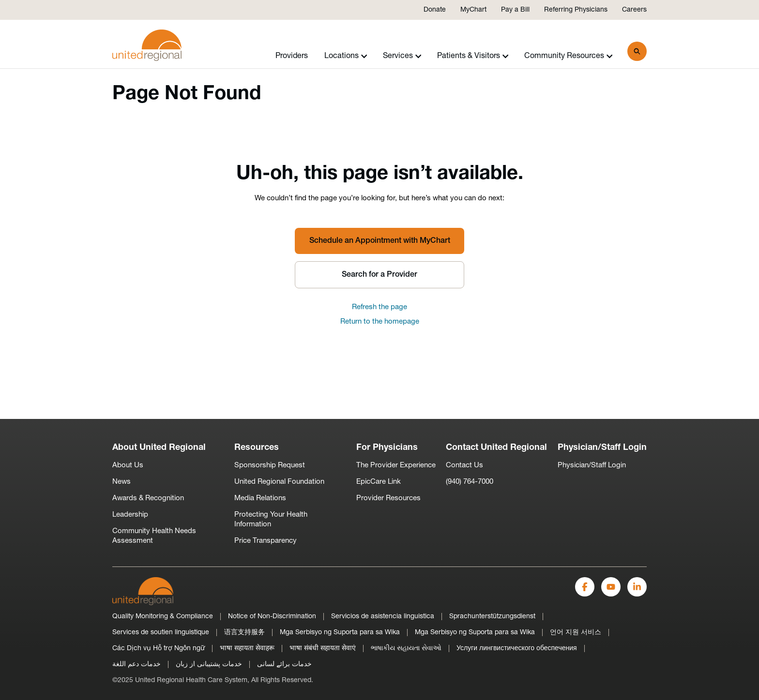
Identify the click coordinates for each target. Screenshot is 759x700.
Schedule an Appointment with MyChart (380, 241)
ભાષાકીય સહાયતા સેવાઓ (406, 648)
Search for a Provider (379, 275)
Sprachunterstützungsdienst (492, 617)
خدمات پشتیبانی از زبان (209, 664)
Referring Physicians (576, 10)
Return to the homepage (380, 322)
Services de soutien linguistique (161, 633)
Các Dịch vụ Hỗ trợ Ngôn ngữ (159, 648)
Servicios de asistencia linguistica (383, 617)
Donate (435, 10)
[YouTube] (611, 587)
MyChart (473, 10)
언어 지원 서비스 (576, 633)
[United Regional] (143, 591)
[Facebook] (585, 587)
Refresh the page (379, 307)
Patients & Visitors (473, 56)
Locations (346, 56)
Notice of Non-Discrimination (272, 617)
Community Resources (569, 56)
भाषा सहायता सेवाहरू (247, 648)
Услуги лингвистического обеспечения (517, 648)
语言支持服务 (244, 633)
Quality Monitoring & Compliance (163, 617)
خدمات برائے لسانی (284, 664)
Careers (634, 10)
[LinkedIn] (637, 587)
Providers (292, 56)
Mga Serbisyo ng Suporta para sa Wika (340, 633)
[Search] (637, 51)
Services (402, 56)
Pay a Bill (515, 10)
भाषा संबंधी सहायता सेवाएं (323, 648)
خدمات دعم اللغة (137, 664)
